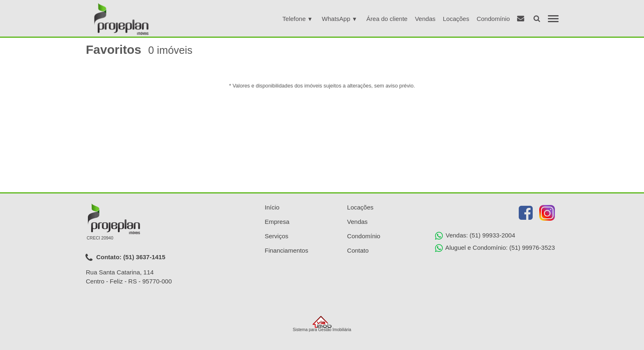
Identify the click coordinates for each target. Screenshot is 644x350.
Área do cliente (387, 19)
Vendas (425, 19)
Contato (358, 250)
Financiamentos (287, 250)
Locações (456, 19)
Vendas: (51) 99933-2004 (475, 236)
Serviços (277, 236)
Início (272, 207)
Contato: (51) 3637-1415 (125, 258)
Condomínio (493, 19)
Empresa (277, 222)
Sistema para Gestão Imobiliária (322, 324)
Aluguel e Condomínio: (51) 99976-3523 (495, 248)
